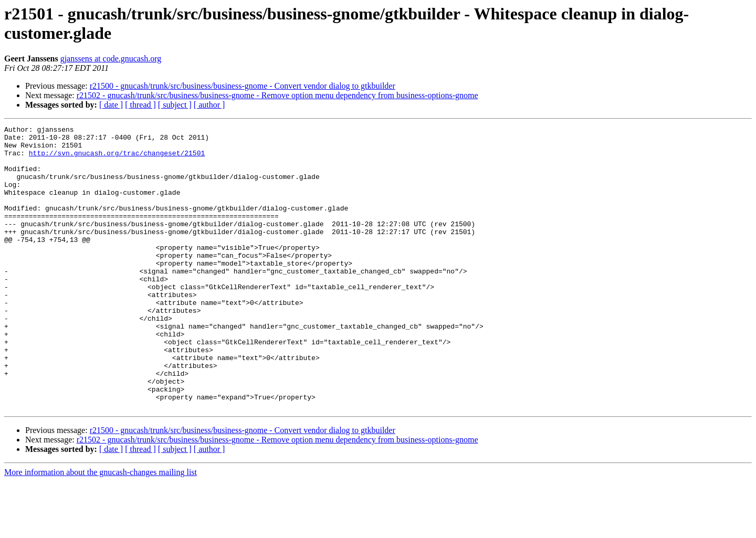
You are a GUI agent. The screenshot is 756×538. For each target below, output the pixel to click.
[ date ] (111, 105)
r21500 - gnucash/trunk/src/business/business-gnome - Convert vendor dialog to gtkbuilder (243, 86)
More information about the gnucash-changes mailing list (101, 529)
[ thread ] (140, 105)
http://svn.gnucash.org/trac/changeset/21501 (117, 159)
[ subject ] (175, 105)
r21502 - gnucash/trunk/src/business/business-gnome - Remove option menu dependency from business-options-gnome (277, 95)
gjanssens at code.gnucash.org (111, 59)
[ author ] (209, 105)
